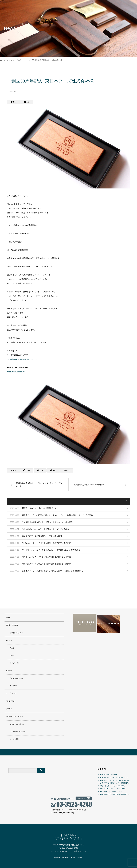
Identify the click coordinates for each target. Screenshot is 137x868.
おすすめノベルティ (16, 632)
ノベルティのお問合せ (17, 723)
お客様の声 (13, 685)
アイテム (65, 4)
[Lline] (13, 102)
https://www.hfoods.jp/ (16, 372)
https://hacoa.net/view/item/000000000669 (24, 359)
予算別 (12, 647)
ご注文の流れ (103, 4)
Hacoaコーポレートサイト (110, 774)
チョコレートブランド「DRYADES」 (113, 788)
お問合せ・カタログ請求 (45, 13)
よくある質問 (14, 738)
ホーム (38, 4)
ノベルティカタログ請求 (18, 731)
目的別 (12, 655)
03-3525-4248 (61, 851)
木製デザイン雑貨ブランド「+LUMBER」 (115, 782)
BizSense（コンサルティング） (111, 791)
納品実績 (75, 4)
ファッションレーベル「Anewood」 (113, 785)
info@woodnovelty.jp (67, 812)
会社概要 (115, 4)
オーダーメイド (88, 4)
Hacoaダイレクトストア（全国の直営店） (115, 780)
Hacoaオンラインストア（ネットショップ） (116, 777)
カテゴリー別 (14, 662)
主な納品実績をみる (16, 678)
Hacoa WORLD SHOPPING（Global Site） (115, 794)
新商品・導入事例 (51, 4)
